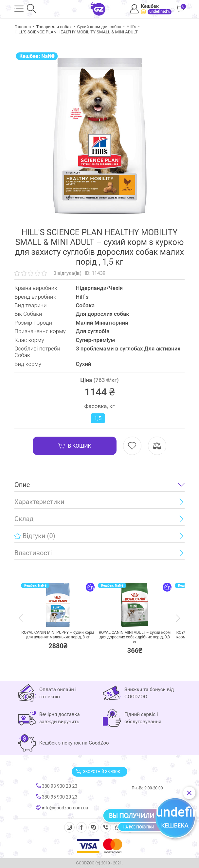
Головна (23, 27)
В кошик (75, 446)
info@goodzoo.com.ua (62, 808)
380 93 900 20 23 (57, 786)
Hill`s (132, 27)
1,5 (98, 418)
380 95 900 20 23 (57, 797)
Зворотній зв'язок (98, 772)
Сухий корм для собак (99, 27)
